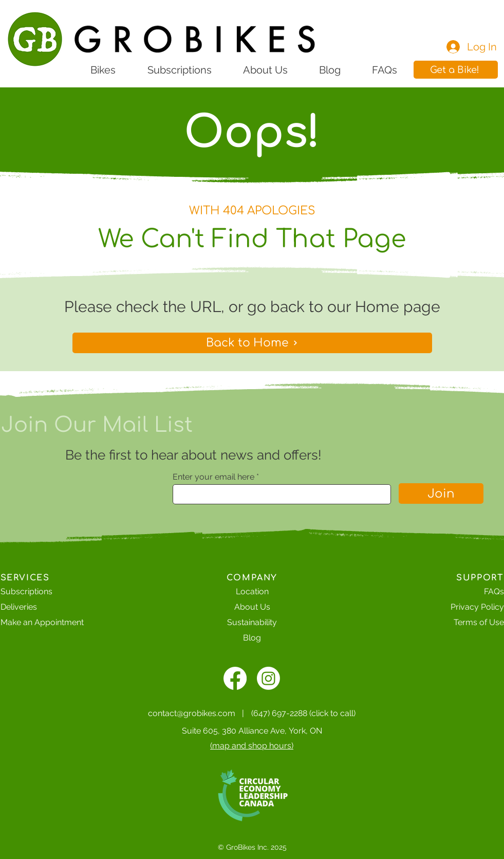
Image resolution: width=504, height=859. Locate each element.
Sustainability (252, 622)
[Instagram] (268, 678)
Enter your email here (213, 477)
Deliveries (19, 607)
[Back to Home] (252, 343)
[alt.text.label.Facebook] (235, 678)
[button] (456, 70)
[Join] (441, 494)
